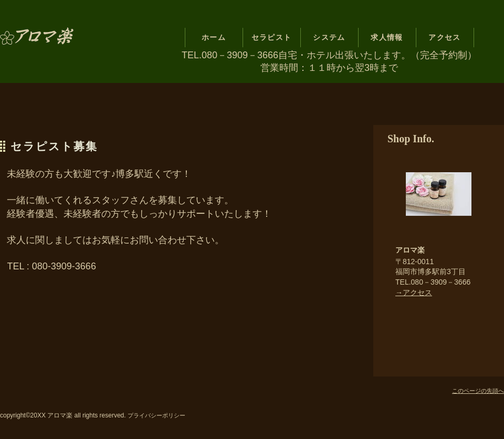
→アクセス (414, 292)
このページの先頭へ (478, 391)
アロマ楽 (64, 38)
